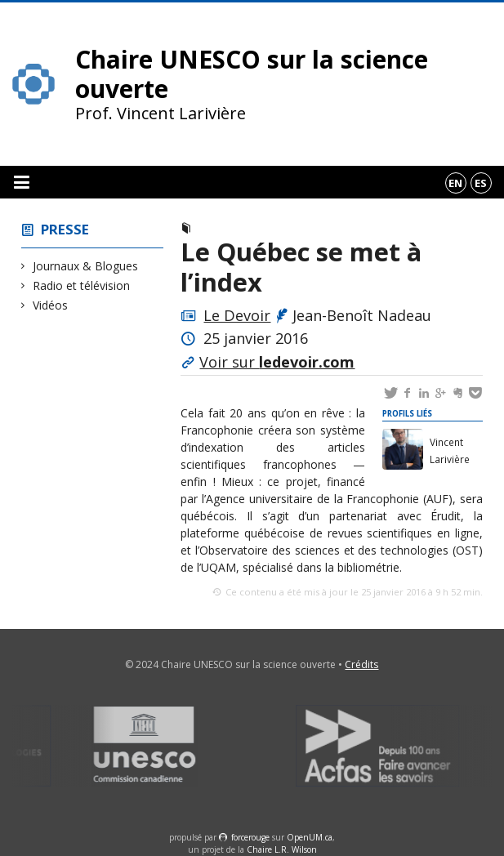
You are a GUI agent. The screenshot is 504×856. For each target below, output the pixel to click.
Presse (65, 229)
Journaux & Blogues (86, 266)
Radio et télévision (82, 285)
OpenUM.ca (310, 837)
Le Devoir (237, 315)
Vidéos (51, 305)
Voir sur (277, 362)
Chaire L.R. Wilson (282, 849)
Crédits (361, 664)
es (481, 183)
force (250, 837)
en (455, 183)
